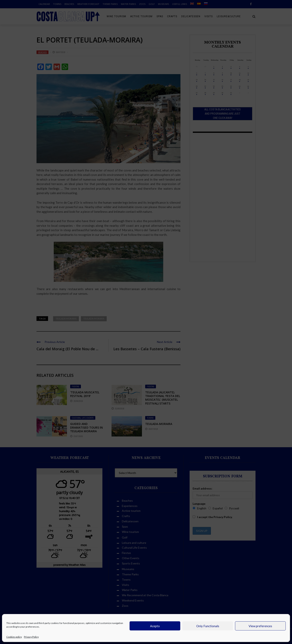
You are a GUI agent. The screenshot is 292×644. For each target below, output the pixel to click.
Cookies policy (14, 637)
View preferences (260, 626)
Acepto (155, 626)
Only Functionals (208, 626)
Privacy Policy (31, 637)
